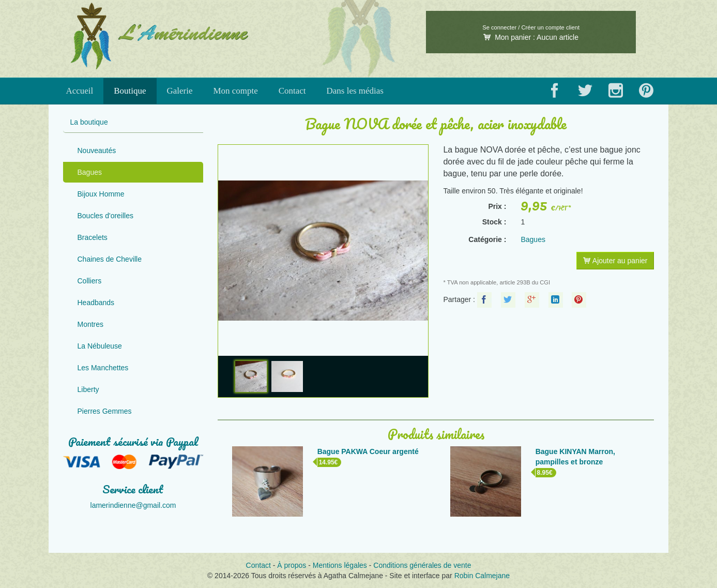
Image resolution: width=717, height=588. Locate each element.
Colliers (90, 281)
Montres (91, 324)
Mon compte (235, 91)
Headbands (96, 303)
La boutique (89, 122)
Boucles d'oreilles (106, 216)
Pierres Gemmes (105, 411)
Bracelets (93, 237)
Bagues (90, 172)
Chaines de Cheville (110, 259)
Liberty (88, 389)
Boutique (130, 91)
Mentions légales (340, 565)
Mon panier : (531, 37)
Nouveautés (97, 150)
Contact (292, 91)
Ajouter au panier (615, 261)
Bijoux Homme (101, 194)
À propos (292, 565)
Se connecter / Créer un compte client (531, 27)
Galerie (180, 91)
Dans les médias (355, 91)
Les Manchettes (103, 368)
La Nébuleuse (100, 346)
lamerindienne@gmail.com (133, 505)
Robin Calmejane (482, 576)
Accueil (79, 91)
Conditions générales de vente (422, 565)
